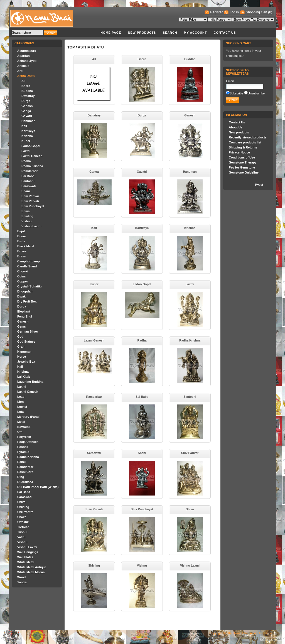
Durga (26, 101)
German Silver (28, 331)
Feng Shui (25, 316)
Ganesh (27, 106)
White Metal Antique (32, 567)
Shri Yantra (25, 512)
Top (71, 47)
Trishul (22, 532)
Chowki (23, 271)
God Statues (26, 341)
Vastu (21, 537)
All (23, 81)
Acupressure (27, 51)
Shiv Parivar (30, 196)
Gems (22, 326)
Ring (21, 477)
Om (20, 432)
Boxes (22, 251)
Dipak (21, 296)
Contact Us (225, 33)
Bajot (21, 231)
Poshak (23, 447)
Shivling (27, 216)
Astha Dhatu (26, 76)
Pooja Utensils (28, 442)
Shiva (25, 211)
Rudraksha (25, 482)
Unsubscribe (256, 93)
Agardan (24, 56)
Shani (26, 191)
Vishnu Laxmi (31, 226)
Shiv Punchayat (33, 206)
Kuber (26, 141)
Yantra (22, 582)
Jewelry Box (26, 362)
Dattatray (28, 96)
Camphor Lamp (29, 261)
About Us (236, 127)
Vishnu (26, 221)
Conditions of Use (242, 157)
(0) (270, 12)
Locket (22, 407)
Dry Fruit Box (27, 301)
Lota (20, 412)
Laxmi (26, 151)
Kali (24, 126)
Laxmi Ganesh (32, 156)
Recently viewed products (248, 137)
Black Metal (26, 246)
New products (142, 33)
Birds (21, 241)
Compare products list (245, 142)
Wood (21, 577)
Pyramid (23, 452)
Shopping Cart (257, 12)
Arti (20, 71)
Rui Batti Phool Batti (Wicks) (38, 487)
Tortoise (23, 527)
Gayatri (27, 116)
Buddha (27, 91)
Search (170, 33)
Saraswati (29, 186)
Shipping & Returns (243, 147)
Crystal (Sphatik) (29, 286)
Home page (111, 33)
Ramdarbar (30, 171)
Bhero (26, 86)
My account (196, 33)
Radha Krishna (32, 166)
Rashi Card (25, 472)
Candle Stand (27, 266)
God (20, 336)
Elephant (24, 311)
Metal (21, 422)
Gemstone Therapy (243, 162)
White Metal (26, 562)
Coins (22, 276)
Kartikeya (28, 131)
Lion (20, 402)
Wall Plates (25, 557)
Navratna (24, 427)
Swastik (23, 522)
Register (216, 12)
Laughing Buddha (30, 382)
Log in (234, 12)
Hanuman (28, 121)
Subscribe (236, 93)
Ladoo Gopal (31, 146)
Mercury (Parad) (29, 417)
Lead (21, 397)
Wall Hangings (28, 552)
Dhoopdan (25, 291)
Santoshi (28, 181)
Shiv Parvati (30, 201)
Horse (22, 357)
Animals (23, 66)
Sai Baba (28, 176)
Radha (26, 161)
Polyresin (24, 437)
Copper (23, 281)
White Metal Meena (31, 572)
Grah (21, 347)
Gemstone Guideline (244, 172)
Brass (22, 256)
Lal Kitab (24, 377)
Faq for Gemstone (242, 167)
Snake (22, 517)
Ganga (26, 111)
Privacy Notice (239, 152)
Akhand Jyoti (27, 61)
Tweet (259, 185)
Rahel (21, 462)
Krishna (27, 136)
